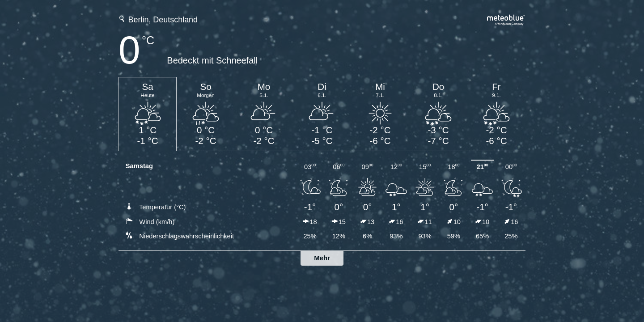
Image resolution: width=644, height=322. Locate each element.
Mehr (322, 258)
